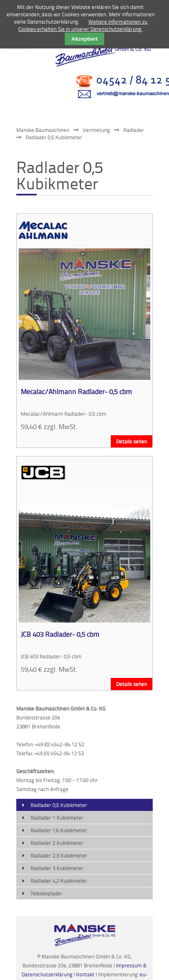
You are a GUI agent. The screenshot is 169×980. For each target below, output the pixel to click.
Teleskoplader (46, 893)
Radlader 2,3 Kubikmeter (59, 855)
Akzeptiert (84, 39)
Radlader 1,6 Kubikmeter (59, 830)
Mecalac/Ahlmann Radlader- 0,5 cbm (76, 391)
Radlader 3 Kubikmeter (57, 868)
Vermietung (96, 130)
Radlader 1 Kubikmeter (57, 818)
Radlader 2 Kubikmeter (57, 843)
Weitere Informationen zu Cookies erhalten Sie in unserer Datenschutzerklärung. (83, 25)
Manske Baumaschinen (43, 130)
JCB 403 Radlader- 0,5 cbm (60, 634)
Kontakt (86, 974)
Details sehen (132, 441)
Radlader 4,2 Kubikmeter (59, 881)
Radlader (134, 130)
